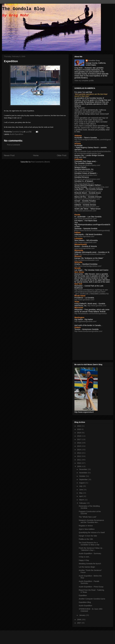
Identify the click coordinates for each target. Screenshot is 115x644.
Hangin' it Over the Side (88, 536)
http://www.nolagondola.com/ (86, 242)
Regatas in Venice (86, 526)
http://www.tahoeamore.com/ (85, 211)
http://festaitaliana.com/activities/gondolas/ (91, 313)
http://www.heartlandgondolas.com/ (88, 266)
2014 (79, 450)
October (82, 476)
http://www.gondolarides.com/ (86, 175)
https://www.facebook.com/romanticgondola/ (92, 230)
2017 (79, 439)
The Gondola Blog (23, 9)
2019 (79, 433)
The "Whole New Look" (88, 517)
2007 (79, 623)
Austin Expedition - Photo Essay (91, 587)
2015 (79, 446)
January (82, 615)
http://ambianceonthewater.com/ (87, 260)
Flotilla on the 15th (86, 539)
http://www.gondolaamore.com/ (86, 195)
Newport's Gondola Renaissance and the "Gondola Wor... (91, 521)
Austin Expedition (16, 134)
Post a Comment (14, 145)
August (82, 483)
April (81, 496)
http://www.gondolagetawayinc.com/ (88, 191)
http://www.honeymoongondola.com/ (88, 331)
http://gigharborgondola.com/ (85, 321)
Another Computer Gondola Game (92, 599)
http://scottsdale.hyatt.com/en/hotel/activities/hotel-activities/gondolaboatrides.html (93, 152)
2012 (79, 456)
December (83, 469)
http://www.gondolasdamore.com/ (87, 199)
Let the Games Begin (87, 567)
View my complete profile (84, 81)
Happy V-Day (84, 560)
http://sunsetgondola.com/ (99, 187)
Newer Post (9, 156)
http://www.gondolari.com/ (84, 300)
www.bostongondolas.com (85, 248)
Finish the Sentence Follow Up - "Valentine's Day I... (91, 549)
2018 (79, 436)
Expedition (83, 595)
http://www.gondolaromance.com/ (87, 179)
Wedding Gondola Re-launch (90, 564)
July (81, 486)
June (81, 490)
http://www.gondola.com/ (84, 171)
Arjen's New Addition (87, 529)
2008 (79, 620)
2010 (79, 463)
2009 (79, 466)
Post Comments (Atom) (41, 162)
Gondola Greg (94, 61)
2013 (79, 453)
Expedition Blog (85, 602)
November (83, 473)
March (82, 500)
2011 (79, 460)
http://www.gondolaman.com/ (86, 219)
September (84, 479)
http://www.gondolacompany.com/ (87, 165)
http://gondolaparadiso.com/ (85, 203)
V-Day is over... (85, 557)
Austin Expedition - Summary (90, 553)
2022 (79, 426)
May (81, 493)
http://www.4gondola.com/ (84, 236)
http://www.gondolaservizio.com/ (87, 207)
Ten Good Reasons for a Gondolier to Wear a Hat (89, 544)
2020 (79, 429)
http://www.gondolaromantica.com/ (92, 254)
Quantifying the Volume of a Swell (92, 532)
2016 (79, 443)
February (83, 503)
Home (36, 156)
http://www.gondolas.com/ (84, 183)
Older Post (62, 156)
